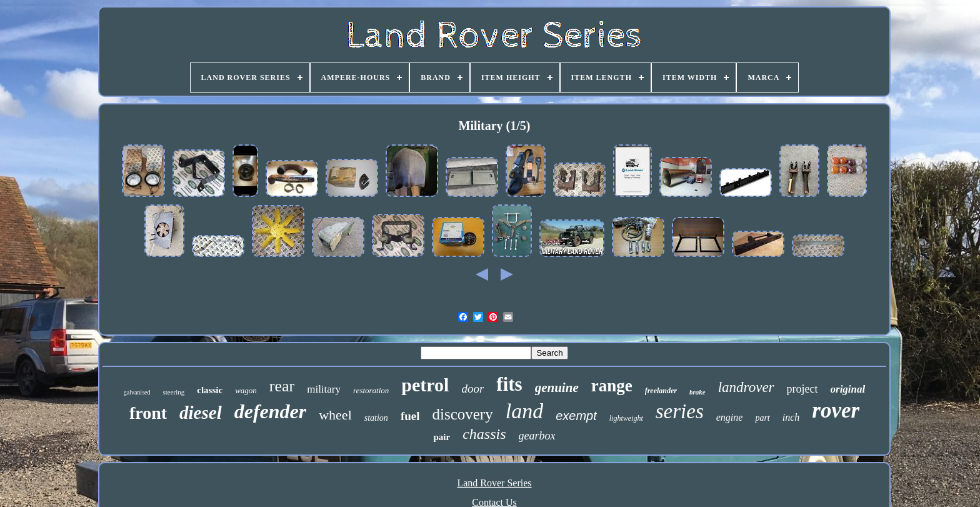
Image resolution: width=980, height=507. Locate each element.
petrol (425, 385)
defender (271, 411)
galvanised (137, 392)
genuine (557, 388)
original (848, 389)
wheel (335, 415)
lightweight (626, 418)
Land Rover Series (494, 483)
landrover (746, 387)
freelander (661, 391)
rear (282, 386)
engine (730, 417)
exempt (576, 416)
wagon (246, 390)
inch (791, 417)
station (376, 418)
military (324, 389)
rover (836, 410)
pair (442, 437)
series (680, 411)
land (524, 411)
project (802, 389)
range (612, 386)
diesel (201, 413)
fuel (410, 416)
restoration (371, 390)
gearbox (537, 436)
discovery (462, 414)
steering (173, 392)
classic (210, 390)
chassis (484, 434)
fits (509, 384)
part (762, 418)
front (148, 413)
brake (697, 392)
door (472, 389)
